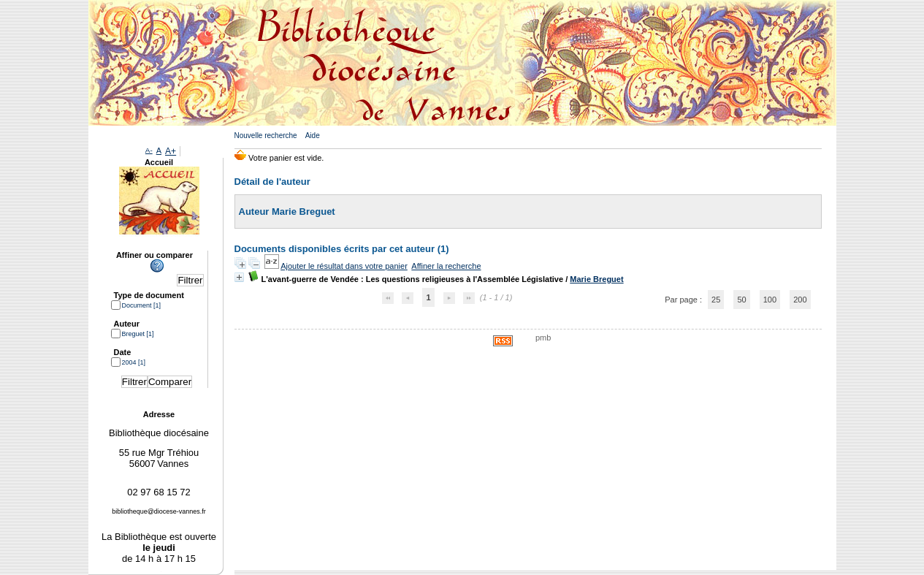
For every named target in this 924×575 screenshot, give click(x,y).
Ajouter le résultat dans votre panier (344, 266)
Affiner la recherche (446, 266)
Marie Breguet (596, 279)
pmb (543, 338)
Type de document (149, 295)
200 (800, 300)
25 (716, 300)
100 (770, 300)
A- (149, 150)
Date (123, 352)
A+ (171, 151)
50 (741, 300)
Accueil (159, 162)
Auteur (127, 324)
